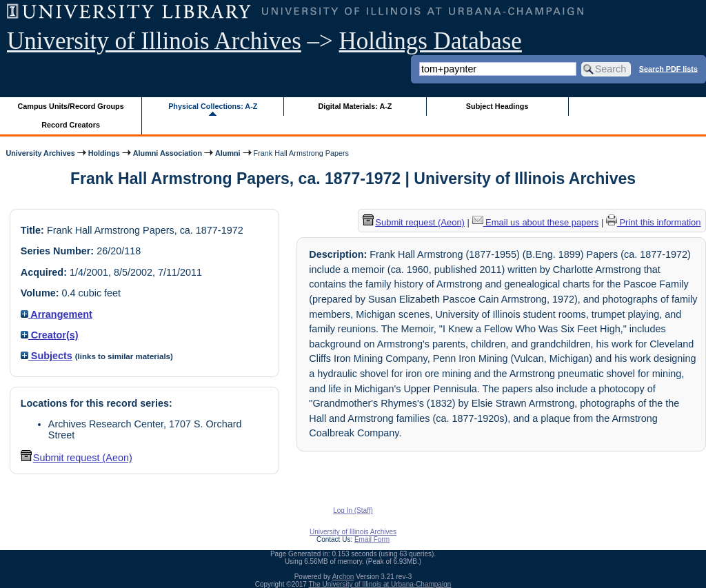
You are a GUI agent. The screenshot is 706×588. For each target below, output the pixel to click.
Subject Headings (497, 106)
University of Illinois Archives (154, 41)
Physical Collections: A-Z (213, 106)
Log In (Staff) (353, 510)
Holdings (104, 153)
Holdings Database (431, 41)
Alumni (228, 153)
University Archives (40, 153)
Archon (343, 577)
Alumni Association (168, 153)
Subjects (47, 356)
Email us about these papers (536, 222)
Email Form (372, 539)
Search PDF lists (668, 68)
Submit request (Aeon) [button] (77, 458)
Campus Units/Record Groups (71, 106)
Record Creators (71, 125)
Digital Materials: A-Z (355, 106)
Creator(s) (50, 335)
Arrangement (57, 314)
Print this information (654, 222)
